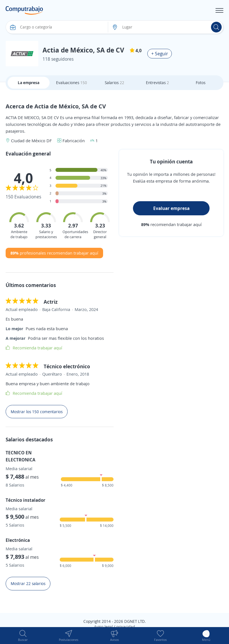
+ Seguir (160, 54)
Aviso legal (103, 627)
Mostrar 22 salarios (28, 583)
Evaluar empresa (171, 208)
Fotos (201, 83)
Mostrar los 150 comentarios (37, 412)
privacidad (126, 627)
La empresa (29, 83)
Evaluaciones (72, 83)
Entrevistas (157, 83)
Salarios (114, 83)
